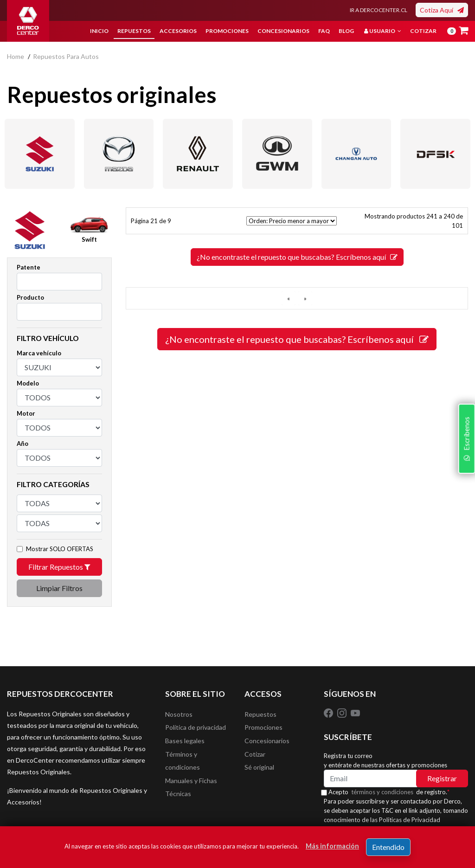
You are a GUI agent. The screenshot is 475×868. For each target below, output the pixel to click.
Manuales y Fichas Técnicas (191, 791)
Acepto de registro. (392, 792)
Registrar (442, 778)
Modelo (28, 383)
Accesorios (178, 31)
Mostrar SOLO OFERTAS (60, 549)
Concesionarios (283, 31)
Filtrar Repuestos (59, 567)
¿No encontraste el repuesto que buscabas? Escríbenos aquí (297, 257)
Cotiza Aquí (442, 10)
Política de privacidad (196, 729)
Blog (346, 31)
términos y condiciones (385, 792)
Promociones (227, 31)
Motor (26, 413)
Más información (332, 846)
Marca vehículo (39, 353)
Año (22, 444)
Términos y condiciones (183, 763)
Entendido (388, 847)
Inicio (99, 31)
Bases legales (185, 743)
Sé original (259, 770)
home (16, 56)
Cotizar (423, 31)
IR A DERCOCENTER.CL (379, 10)
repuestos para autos (66, 56)
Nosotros (179, 715)
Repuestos (134, 31)
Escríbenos (465, 491)
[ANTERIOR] (289, 298)
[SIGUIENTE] (305, 298)
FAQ (324, 31)
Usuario (383, 31)
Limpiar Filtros (59, 588)
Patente (29, 267)
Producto (30, 297)
